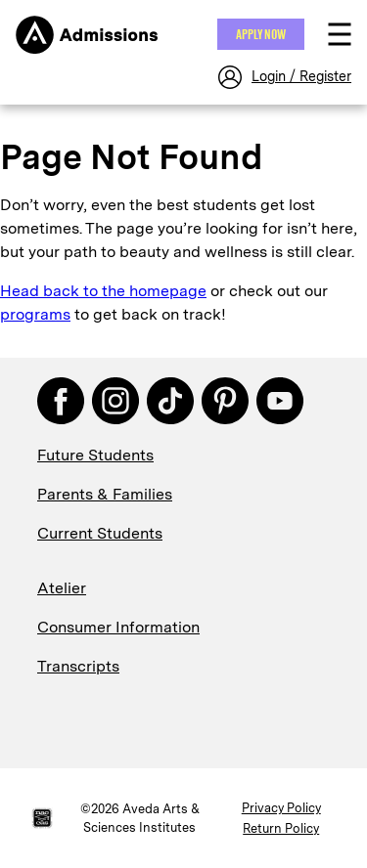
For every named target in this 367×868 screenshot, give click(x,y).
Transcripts (78, 666)
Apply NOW (261, 34)
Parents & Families (105, 494)
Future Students (95, 455)
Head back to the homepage (103, 291)
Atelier (62, 588)
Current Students (100, 533)
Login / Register (301, 76)
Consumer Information (118, 627)
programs (35, 314)
